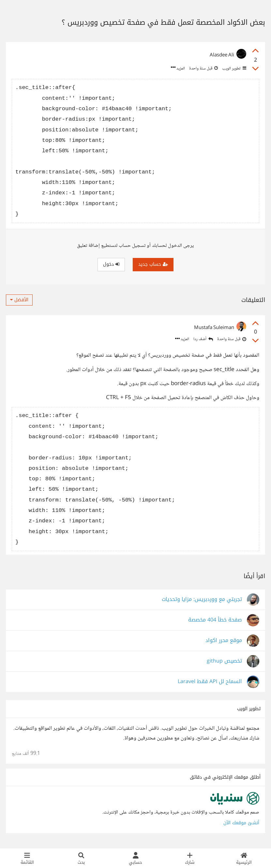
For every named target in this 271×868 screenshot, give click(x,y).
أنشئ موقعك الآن (241, 823)
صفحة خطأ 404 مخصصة (215, 620)
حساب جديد (153, 264)
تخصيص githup (224, 661)
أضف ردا (203, 339)
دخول (111, 264)
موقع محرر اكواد (224, 641)
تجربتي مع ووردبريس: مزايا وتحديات (202, 599)
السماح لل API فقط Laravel (210, 682)
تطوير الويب (234, 68)
